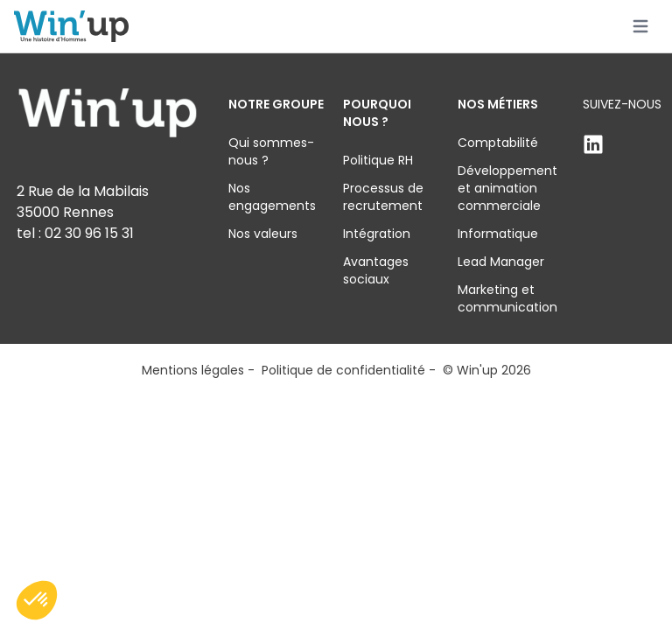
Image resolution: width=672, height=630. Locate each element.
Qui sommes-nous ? (271, 151)
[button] (37, 600)
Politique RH (378, 160)
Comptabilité (498, 143)
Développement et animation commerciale (507, 188)
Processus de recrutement (383, 197)
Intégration (377, 234)
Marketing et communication (507, 298)
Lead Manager (501, 262)
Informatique (498, 234)
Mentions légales (193, 370)
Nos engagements (272, 197)
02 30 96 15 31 (89, 233)
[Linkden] (622, 144)
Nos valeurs (263, 234)
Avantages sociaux (376, 270)
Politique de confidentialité (343, 370)
